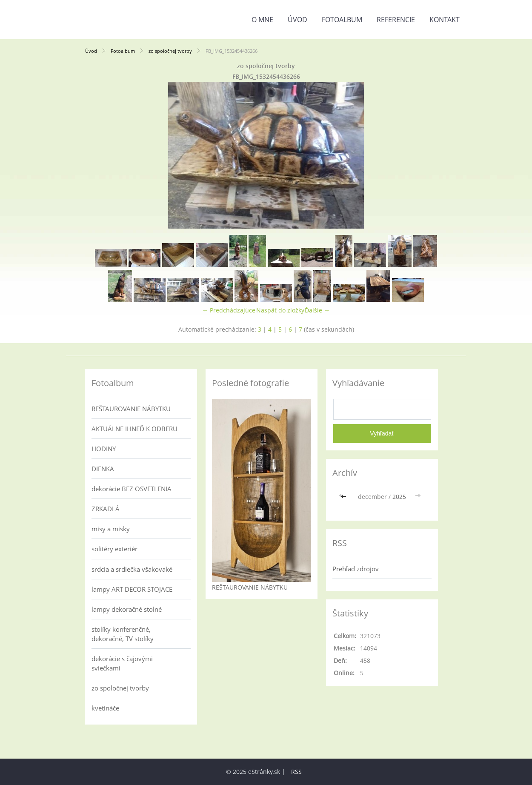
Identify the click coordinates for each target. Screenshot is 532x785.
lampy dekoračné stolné (127, 609)
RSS (296, 772)
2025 (399, 497)
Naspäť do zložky (280, 310)
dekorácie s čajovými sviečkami (122, 663)
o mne (262, 20)
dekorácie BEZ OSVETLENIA (132, 489)
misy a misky (111, 529)
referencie (396, 20)
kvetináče (105, 708)
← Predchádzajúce (229, 310)
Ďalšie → (317, 310)
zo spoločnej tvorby (170, 51)
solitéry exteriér (114, 549)
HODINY (104, 449)
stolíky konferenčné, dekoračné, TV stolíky (123, 634)
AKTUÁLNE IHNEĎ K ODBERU (134, 429)
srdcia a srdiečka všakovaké (132, 569)
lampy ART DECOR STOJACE (132, 589)
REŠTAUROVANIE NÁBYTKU (131, 409)
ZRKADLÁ (106, 509)
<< (344, 497)
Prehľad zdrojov (356, 569)
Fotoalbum (342, 20)
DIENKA (103, 469)
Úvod (297, 20)
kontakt (445, 20)
